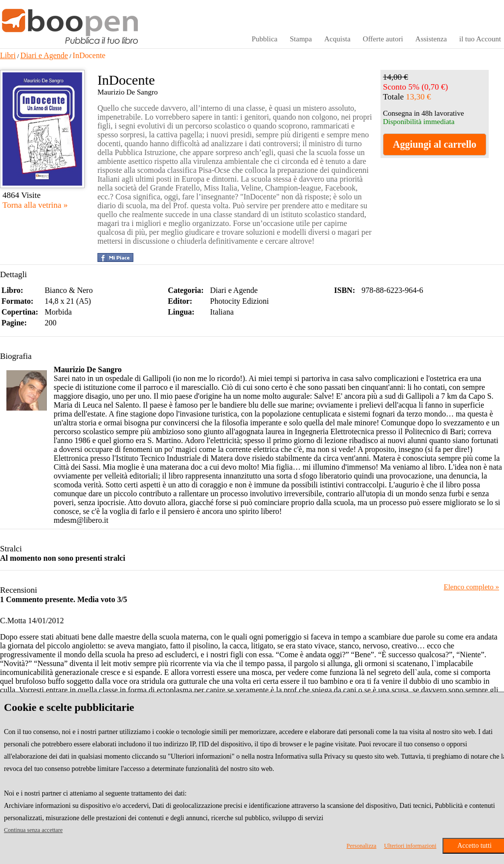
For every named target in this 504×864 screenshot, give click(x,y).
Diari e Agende (44, 55)
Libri (8, 55)
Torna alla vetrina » (35, 205)
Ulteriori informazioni (410, 846)
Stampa (301, 39)
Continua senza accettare (33, 830)
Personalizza (362, 846)
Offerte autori (383, 39)
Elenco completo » (472, 587)
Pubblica (265, 39)
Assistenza (431, 39)
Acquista (337, 39)
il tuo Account (480, 39)
